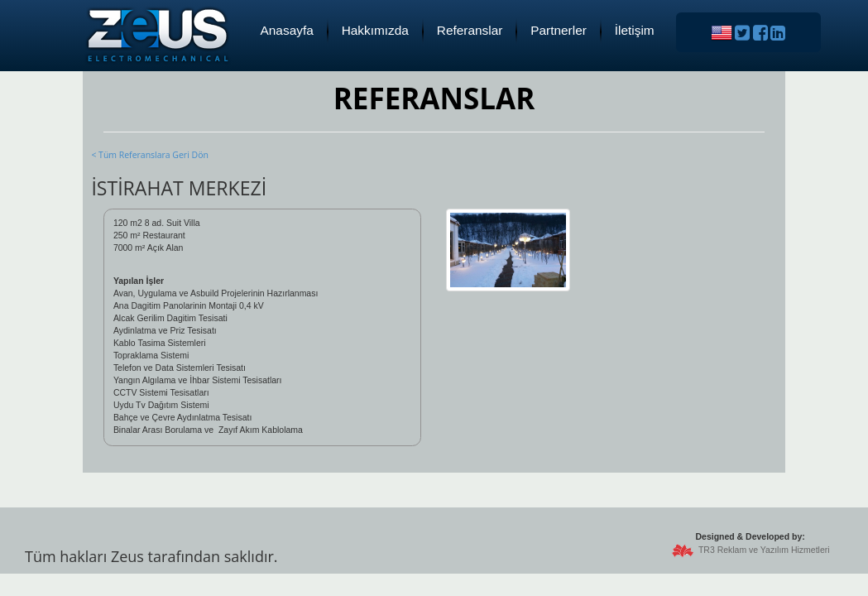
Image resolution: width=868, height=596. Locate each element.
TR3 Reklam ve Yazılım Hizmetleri (764, 550)
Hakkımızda (375, 30)
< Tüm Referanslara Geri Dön (149, 155)
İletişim (635, 30)
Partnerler (559, 30)
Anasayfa (287, 30)
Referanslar (470, 30)
